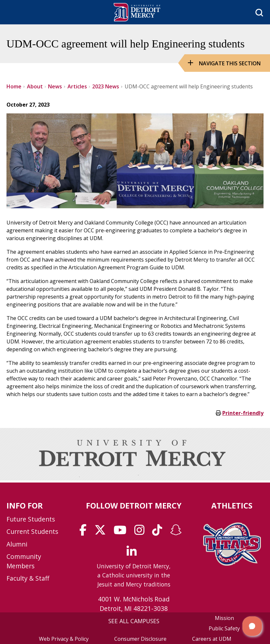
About (35, 86)
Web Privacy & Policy (64, 639)
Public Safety (224, 628)
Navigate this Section (230, 63)
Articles (77, 86)
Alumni (17, 544)
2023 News (106, 86)
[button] (252, 626)
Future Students (31, 519)
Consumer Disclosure (140, 639)
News (55, 86)
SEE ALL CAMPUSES (134, 621)
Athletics (232, 505)
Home (14, 86)
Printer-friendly (243, 413)
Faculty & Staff (28, 578)
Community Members (24, 561)
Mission (224, 618)
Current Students (32, 531)
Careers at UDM (212, 639)
